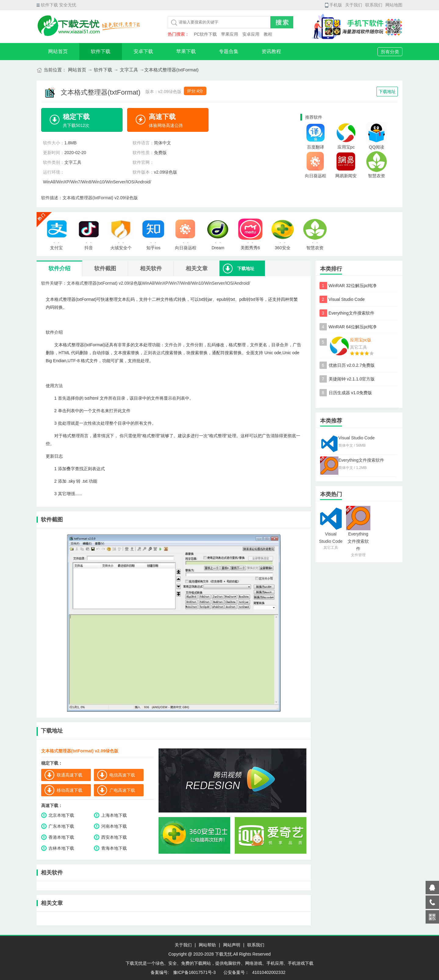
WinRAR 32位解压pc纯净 (353, 286)
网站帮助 (207, 945)
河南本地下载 (114, 826)
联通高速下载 (70, 775)
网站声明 (232, 945)
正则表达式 (154, 353)
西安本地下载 (114, 837)
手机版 (334, 5)
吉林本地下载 (61, 848)
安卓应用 (251, 34)
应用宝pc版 (361, 340)
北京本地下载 (61, 815)
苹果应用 (230, 34)
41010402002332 (269, 972)
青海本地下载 (114, 848)
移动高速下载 (70, 790)
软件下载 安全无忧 (56, 5)
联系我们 (374, 5)
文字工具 (129, 70)
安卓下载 (143, 51)
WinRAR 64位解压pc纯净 (353, 327)
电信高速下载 (122, 775)
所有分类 (390, 52)
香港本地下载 (61, 837)
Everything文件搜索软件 (352, 313)
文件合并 (173, 345)
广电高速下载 (122, 790)
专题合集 (229, 51)
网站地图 (394, 5)
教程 (268, 34)
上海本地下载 (114, 815)
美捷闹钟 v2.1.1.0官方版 (352, 379)
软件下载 (101, 51)
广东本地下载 (61, 826)
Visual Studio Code (347, 299)
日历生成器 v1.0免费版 (350, 393)
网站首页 (58, 51)
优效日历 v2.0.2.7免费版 (352, 365)
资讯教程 (271, 51)
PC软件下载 (205, 34)
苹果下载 (186, 51)
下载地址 (387, 92)
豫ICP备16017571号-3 (194, 972)
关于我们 (354, 5)
